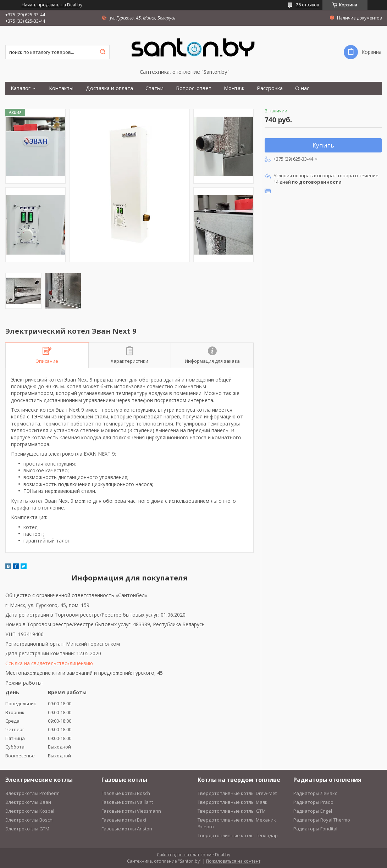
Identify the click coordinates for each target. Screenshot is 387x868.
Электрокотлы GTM (27, 829)
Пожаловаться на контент (233, 861)
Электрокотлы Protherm (32, 793)
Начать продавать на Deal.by (52, 5)
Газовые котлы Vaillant (127, 802)
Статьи (154, 88)
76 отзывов (307, 5)
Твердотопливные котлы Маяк (233, 802)
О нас (302, 88)
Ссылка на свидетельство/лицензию (49, 663)
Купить (323, 145)
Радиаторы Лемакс (315, 793)
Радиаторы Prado (313, 802)
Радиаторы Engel (313, 811)
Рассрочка (270, 88)
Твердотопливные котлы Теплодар (238, 835)
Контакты (61, 88)
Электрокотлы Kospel (30, 811)
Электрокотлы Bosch (29, 820)
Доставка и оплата (109, 88)
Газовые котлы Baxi (124, 820)
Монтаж (234, 88)
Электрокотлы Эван (28, 802)
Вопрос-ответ (194, 88)
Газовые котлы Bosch (126, 793)
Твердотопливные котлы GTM (232, 811)
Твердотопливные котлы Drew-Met (237, 793)
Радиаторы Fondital (315, 829)
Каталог (21, 88)
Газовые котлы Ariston (127, 829)
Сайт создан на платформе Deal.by (193, 855)
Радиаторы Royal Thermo (322, 820)
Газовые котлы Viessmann (131, 811)
